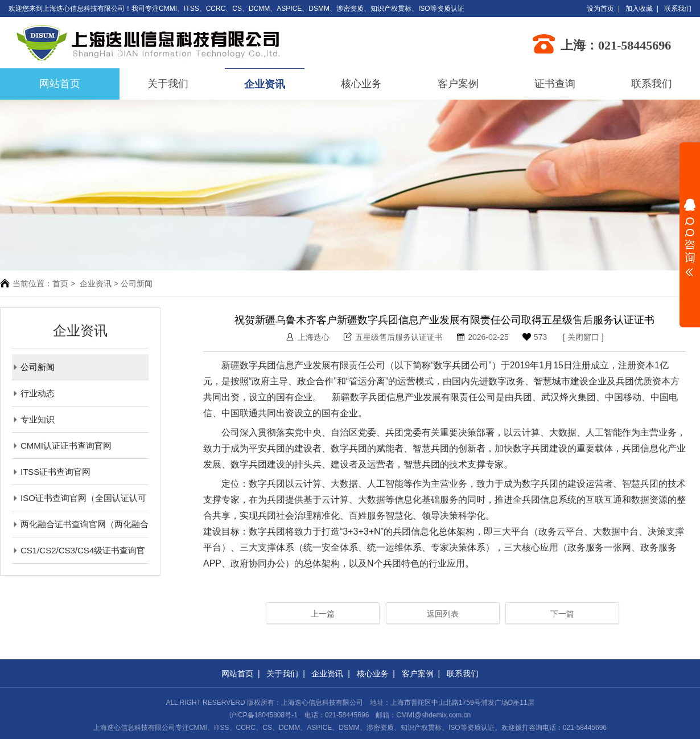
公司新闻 (33, 367)
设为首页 (600, 9)
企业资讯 (265, 84)
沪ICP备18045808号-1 (263, 715)
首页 (60, 284)
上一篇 (323, 614)
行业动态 (33, 393)
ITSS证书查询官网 (51, 472)
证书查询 (555, 84)
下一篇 (562, 614)
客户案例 (458, 84)
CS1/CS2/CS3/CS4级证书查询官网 (79, 550)
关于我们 (168, 84)
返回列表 (443, 614)
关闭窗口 (583, 337)
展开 (690, 237)
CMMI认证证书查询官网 (62, 446)
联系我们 (678, 9)
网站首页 (237, 674)
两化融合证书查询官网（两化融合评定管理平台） (80, 524)
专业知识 (33, 419)
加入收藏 (639, 9)
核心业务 (361, 84)
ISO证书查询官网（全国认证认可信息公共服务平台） (79, 498)
